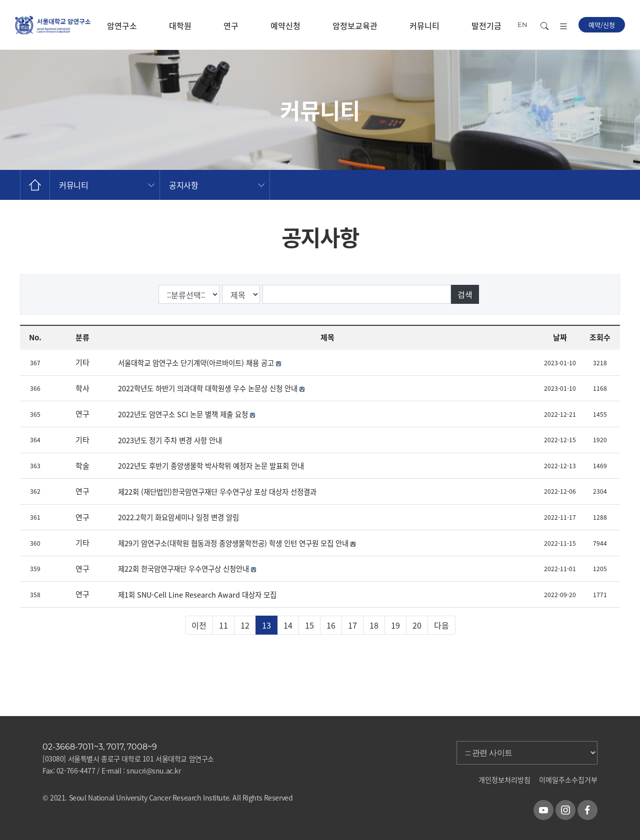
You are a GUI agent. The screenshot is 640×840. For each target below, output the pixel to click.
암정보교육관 (355, 25)
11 (223, 625)
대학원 (180, 25)
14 (288, 625)
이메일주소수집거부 (568, 780)
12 (245, 625)
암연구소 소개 (122, 35)
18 (374, 625)
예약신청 (285, 25)
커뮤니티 (424, 25)
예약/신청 (602, 25)
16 (331, 625)
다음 (441, 625)
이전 (199, 625)
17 (352, 625)
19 (395, 625)
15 (309, 625)
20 (417, 625)
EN (522, 24)
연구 (231, 25)
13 (266, 625)
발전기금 (486, 25)
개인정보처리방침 (504, 780)
